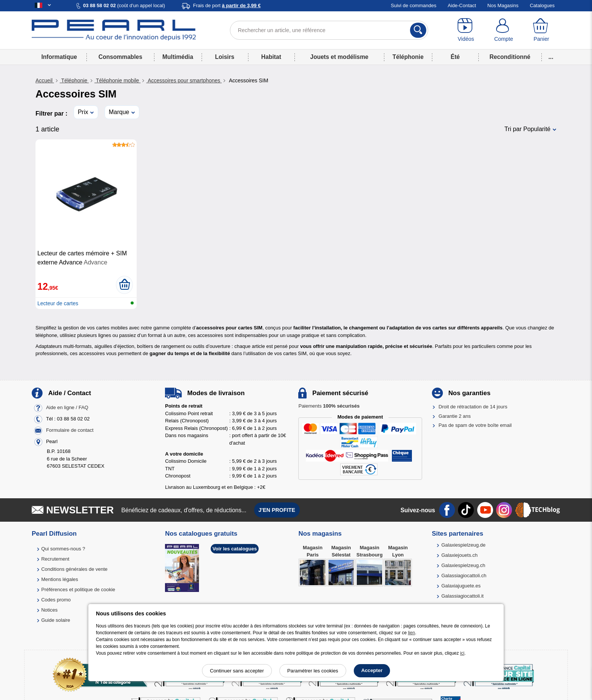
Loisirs (225, 57)
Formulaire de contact (70, 430)
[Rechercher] (418, 30)
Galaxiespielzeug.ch (463, 565)
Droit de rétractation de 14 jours (473, 407)
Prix (83, 112)
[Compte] (504, 30)
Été (455, 57)
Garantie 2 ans (455, 416)
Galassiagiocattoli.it (462, 596)
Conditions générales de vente (74, 569)
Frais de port (227, 5)
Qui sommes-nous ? (63, 549)
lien (411, 633)
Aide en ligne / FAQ (67, 408)
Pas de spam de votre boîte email (475, 425)
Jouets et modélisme (339, 57)
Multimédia (178, 57)
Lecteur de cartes (58, 303)
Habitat (271, 57)
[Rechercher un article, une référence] (329, 30)
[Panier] (541, 30)
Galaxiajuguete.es (461, 586)
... (551, 57)
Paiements (329, 406)
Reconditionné (510, 57)
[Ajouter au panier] (124, 285)
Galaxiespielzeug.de (463, 545)
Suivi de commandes (414, 5)
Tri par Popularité (527, 129)
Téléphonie (408, 57)
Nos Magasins (503, 5)
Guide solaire (56, 620)
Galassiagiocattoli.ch (464, 576)
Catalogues (542, 5)
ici (462, 653)
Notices (49, 610)
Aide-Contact (462, 5)
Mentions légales (60, 579)
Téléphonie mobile (117, 80)
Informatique (59, 57)
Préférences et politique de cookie (78, 590)
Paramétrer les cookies (313, 671)
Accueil (45, 80)
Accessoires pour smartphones (184, 80)
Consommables (120, 57)
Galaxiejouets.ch (459, 555)
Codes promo (56, 600)
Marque (119, 112)
